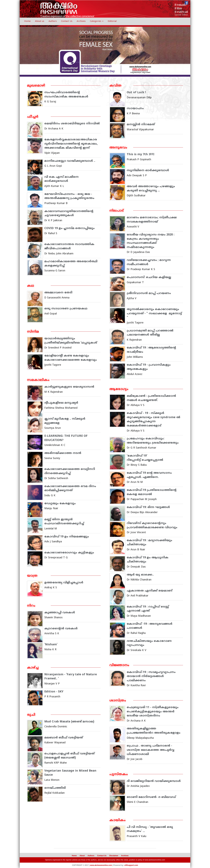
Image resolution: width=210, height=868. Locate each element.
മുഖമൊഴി (36, 86)
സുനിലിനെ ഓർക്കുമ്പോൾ (148, 171)
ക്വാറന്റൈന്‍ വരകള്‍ (61, 629)
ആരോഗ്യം (119, 389)
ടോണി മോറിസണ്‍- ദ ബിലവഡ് (151, 797)
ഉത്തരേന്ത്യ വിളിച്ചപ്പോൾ (64, 583)
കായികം (118, 820)
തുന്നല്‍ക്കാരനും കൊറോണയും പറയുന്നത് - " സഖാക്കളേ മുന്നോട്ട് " (154, 314)
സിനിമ (33, 332)
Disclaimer (114, 856)
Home (27, 21)
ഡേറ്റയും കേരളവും (60, 504)
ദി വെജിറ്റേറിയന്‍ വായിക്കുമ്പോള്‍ (154, 781)
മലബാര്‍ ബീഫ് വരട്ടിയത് (64, 738)
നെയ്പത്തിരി (55, 788)
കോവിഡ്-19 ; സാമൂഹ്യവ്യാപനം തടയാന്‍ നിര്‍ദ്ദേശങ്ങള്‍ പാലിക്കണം (151, 676)
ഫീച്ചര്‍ (33, 117)
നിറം (31, 606)
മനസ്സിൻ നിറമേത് (141, 125)
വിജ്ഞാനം (120, 665)
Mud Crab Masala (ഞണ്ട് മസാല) (70, 722)
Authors (53, 21)
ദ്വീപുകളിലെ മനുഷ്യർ (61, 403)
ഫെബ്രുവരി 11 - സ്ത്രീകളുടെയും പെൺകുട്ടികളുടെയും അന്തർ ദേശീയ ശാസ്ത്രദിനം (153, 712)
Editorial (112, 21)
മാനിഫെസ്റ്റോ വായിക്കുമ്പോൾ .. (70, 161)
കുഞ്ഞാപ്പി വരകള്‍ (60, 613)
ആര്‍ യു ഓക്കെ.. (140, 575)
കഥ (31, 286)
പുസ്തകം (119, 774)
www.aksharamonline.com (155, 860)
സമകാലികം (38, 380)
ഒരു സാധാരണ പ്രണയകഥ (66, 309)
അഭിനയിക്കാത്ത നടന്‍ (63, 453)
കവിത (116, 86)
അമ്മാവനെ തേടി (58, 293)
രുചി (31, 715)
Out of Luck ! (136, 93)
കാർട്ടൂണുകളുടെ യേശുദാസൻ (69, 387)
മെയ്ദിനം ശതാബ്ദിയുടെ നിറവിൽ (72, 124)
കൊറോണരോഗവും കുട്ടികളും (69, 553)
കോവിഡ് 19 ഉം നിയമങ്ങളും (67, 537)
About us (40, 21)
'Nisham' (51, 645)
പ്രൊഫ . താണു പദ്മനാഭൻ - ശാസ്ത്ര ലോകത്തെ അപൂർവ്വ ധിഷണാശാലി (151, 750)
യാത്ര (32, 576)
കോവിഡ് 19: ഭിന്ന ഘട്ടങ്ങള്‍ (148, 507)
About (82, 856)
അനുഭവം (118, 148)
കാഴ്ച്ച (33, 668)
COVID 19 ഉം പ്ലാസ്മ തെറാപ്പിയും (70, 228)
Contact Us (67, 21)
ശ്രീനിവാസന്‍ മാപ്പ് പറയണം (149, 293)
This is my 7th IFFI (141, 155)
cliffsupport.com (131, 865)
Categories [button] (97, 21)
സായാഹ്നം (135, 109)
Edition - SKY (54, 692)
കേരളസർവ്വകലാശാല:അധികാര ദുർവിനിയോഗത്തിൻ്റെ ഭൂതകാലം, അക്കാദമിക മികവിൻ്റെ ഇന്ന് (71, 144)
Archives (81, 21)
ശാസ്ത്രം (118, 701)
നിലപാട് (117, 211)
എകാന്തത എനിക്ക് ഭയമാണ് (150, 591)
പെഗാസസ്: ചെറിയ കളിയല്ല (149, 277)
